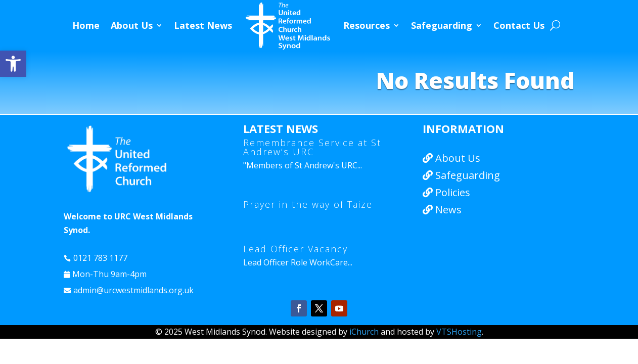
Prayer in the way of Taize (308, 204)
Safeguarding (442, 25)
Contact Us (519, 25)
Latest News (203, 25)
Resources (367, 25)
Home (86, 25)
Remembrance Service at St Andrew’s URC (312, 147)
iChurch (364, 332)
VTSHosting (459, 332)
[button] (13, 64)
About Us (132, 25)
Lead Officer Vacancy (295, 249)
